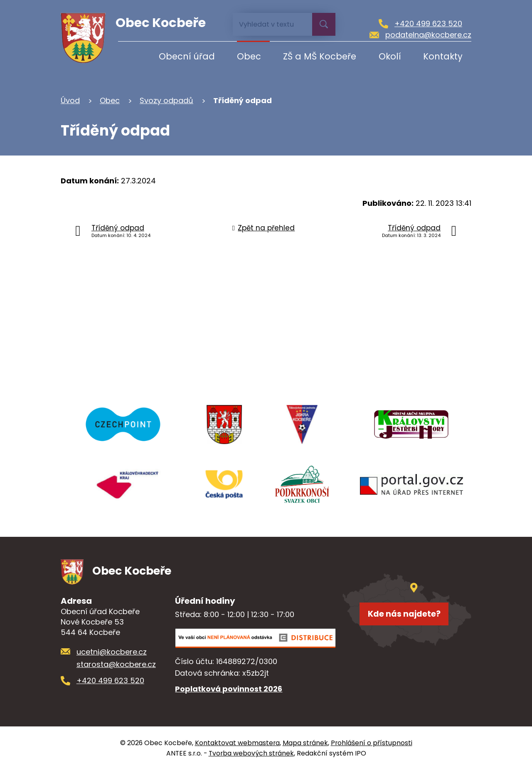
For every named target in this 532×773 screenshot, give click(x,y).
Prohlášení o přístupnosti (372, 746)
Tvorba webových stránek (251, 757)
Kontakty (443, 56)
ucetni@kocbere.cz (112, 655)
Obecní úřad (187, 56)
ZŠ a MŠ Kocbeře (320, 56)
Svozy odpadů (166, 100)
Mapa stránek (305, 746)
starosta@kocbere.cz (116, 668)
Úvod (132, 56)
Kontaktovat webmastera (237, 746)
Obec (249, 56)
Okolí (390, 56)
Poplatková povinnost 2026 (229, 692)
